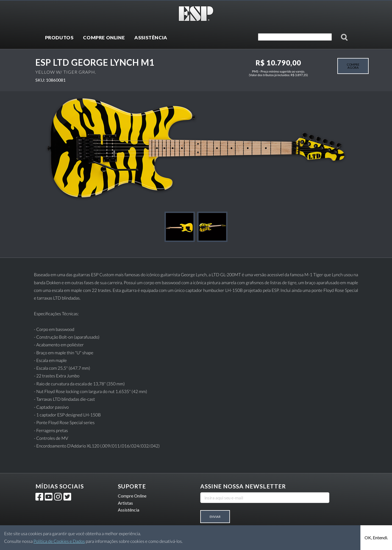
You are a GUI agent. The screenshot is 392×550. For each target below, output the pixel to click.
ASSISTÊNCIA (151, 38)
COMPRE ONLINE (104, 38)
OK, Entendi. (376, 537)
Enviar (215, 517)
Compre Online (132, 496)
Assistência (129, 510)
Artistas (125, 503)
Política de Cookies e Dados (59, 541)
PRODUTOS (59, 38)
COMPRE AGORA (353, 66)
